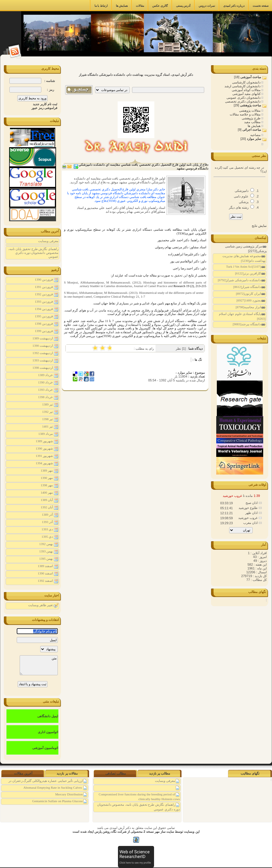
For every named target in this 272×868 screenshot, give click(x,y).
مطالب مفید (253, 122)
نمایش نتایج (259, 226)
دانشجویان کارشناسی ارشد (243, 86)
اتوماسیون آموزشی (45, 748)
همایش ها (255, 126)
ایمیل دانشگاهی (48, 716)
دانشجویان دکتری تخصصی (243, 101)
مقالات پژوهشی (250, 110)
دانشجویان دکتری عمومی (244, 98)
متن (39, 665)
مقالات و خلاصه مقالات (246, 114)
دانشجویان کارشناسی (247, 82)
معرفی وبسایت (48, 241)
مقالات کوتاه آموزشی (247, 90)
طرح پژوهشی (252, 118)
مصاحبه (256, 135)
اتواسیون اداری (48, 732)
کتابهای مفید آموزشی (247, 94)
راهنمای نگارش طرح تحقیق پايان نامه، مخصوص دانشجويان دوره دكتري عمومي (33, 253)
